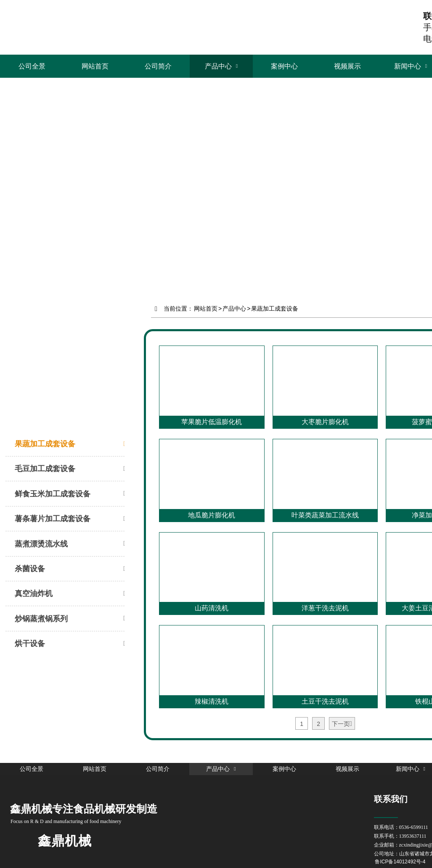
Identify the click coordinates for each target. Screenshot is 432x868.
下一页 (342, 724)
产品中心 (234, 308)
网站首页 (206, 308)
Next (421, 163)
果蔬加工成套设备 (275, 308)
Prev (11, 163)
